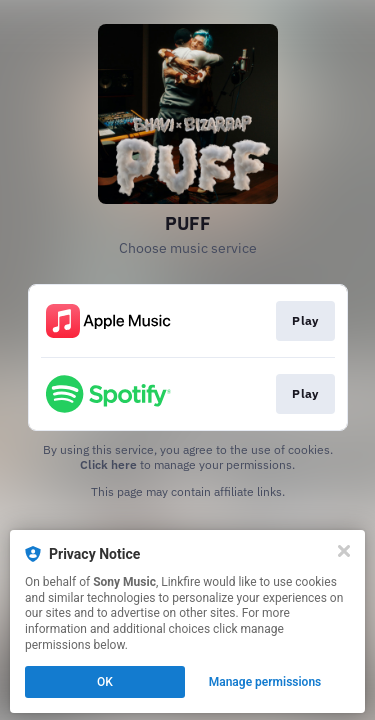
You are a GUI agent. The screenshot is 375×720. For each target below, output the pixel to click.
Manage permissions (265, 682)
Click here (108, 464)
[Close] (344, 551)
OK (105, 682)
